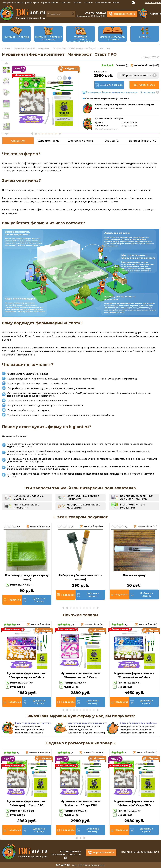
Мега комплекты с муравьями (133, 506)
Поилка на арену (134, 575)
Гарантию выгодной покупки (33, 723)
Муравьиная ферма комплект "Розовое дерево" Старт (80, 675)
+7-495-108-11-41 (95, 13)
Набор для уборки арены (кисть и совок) (81, 577)
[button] (6, 134)
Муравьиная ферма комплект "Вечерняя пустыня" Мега (27, 675)
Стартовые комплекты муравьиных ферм (80, 40)
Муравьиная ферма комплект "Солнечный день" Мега (134, 675)
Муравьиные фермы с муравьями (49, 38)
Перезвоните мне (124, 14)
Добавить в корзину (112, 85)
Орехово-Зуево (153, 3)
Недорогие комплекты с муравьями (84, 506)
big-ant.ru (63, 865)
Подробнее (14, 600)
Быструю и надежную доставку (87, 723)
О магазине (65, 2)
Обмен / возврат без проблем (138, 723)
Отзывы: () (122, 65)
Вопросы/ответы (143, 141)
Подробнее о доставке (107, 129)
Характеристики (49, 141)
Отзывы (112, 141)
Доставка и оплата (80, 141)
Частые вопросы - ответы (107, 2)
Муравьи (145, 37)
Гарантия (77, 2)
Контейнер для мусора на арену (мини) (27, 577)
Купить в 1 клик (147, 85)
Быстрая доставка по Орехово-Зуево (21, 2)
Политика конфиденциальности (140, 852)
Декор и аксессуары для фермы (113, 38)
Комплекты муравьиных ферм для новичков (136, 497)
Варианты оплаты (49, 2)
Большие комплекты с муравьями (29, 497)
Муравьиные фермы (16, 37)
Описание (18, 141)
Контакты (88, 2)
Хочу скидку (148, 92)
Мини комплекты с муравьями (26, 506)
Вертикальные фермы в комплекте (83, 497)
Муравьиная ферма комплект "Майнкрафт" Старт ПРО (27, 803)
